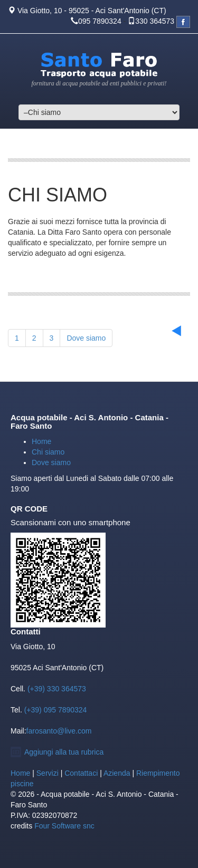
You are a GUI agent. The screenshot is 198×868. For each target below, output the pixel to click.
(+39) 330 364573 (56, 689)
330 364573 (155, 21)
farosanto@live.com (59, 731)
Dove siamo (86, 338)
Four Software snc (64, 826)
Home (41, 441)
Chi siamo (48, 452)
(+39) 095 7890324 (55, 710)
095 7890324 (100, 21)
